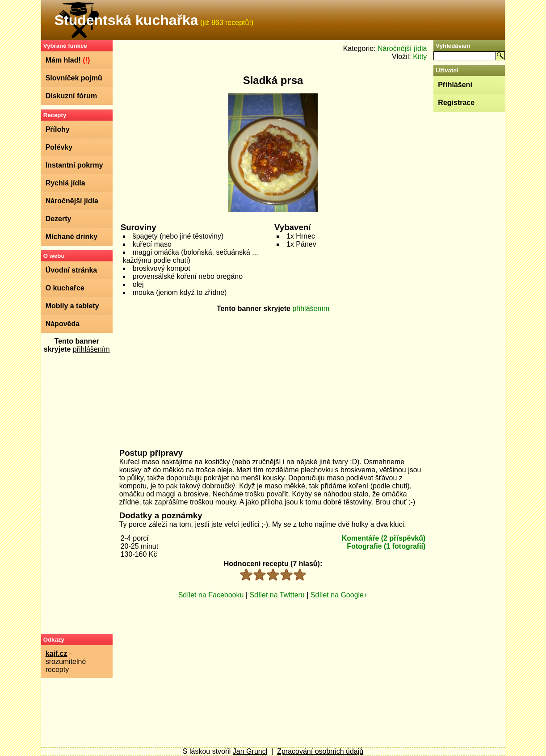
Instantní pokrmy (74, 165)
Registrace (456, 103)
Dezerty (59, 219)
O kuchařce (65, 288)
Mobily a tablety (72, 306)
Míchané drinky (71, 237)
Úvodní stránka (71, 270)
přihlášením (91, 349)
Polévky (59, 147)
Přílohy (58, 129)
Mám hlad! (68, 60)
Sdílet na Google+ (339, 595)
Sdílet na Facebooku (211, 595)
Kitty (420, 57)
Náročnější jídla (72, 201)
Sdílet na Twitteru (277, 595)
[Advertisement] (77, 493)
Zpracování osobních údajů (320, 751)
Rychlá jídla (65, 183)
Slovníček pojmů (74, 78)
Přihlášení (455, 85)
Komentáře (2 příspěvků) (384, 538)
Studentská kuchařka (126, 20)
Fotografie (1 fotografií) (386, 546)
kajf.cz (57, 653)
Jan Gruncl (250, 751)
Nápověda (63, 324)
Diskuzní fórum (71, 96)
